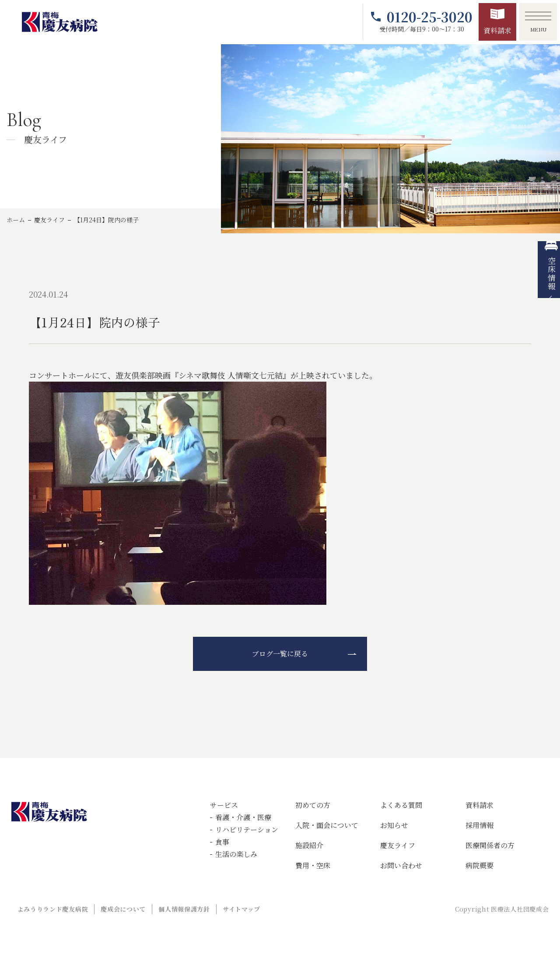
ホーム (16, 220)
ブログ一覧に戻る (280, 654)
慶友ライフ (49, 220)
